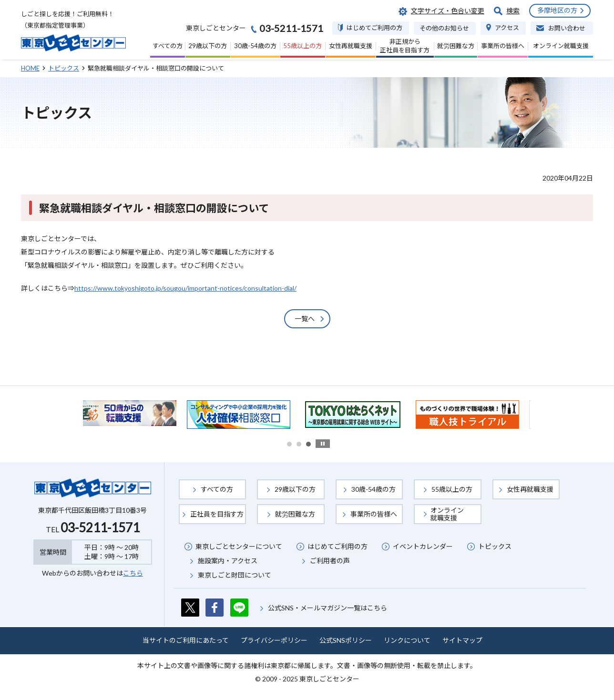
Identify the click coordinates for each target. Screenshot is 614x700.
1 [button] (289, 444)
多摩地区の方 (557, 10)
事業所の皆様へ (374, 514)
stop (323, 444)
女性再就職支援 (530, 489)
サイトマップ (462, 640)
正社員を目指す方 (217, 514)
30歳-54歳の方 (374, 489)
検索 (513, 11)
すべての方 (217, 489)
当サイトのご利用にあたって (186, 640)
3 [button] (308, 444)
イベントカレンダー (423, 546)
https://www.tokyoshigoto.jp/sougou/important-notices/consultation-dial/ (185, 288)
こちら (133, 573)
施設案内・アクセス (228, 561)
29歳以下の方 (295, 489)
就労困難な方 (295, 514)
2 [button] (299, 444)
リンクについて (407, 640)
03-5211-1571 (100, 528)
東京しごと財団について (235, 575)
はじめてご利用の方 (338, 546)
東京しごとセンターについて (239, 546)
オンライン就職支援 (447, 514)
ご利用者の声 (330, 561)
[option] (135, 413)
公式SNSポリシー (346, 640)
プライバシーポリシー (274, 640)
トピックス (495, 546)
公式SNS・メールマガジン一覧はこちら (327, 608)
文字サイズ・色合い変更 (448, 11)
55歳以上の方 (452, 489)
